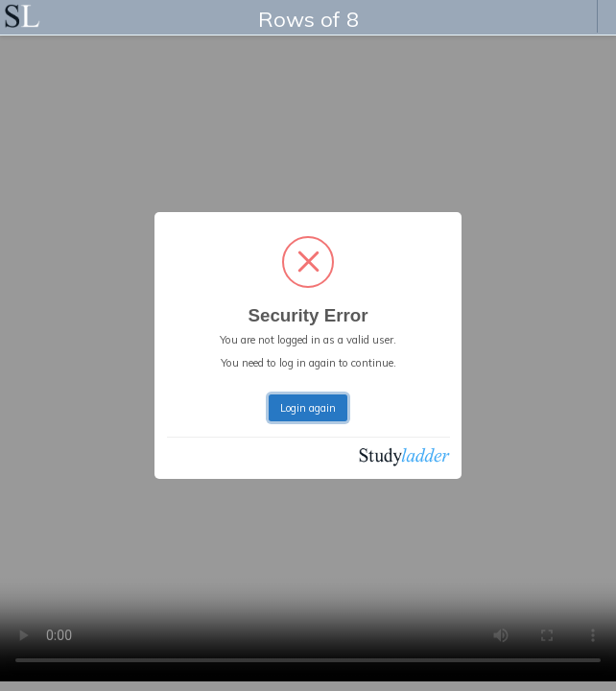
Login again (308, 408)
